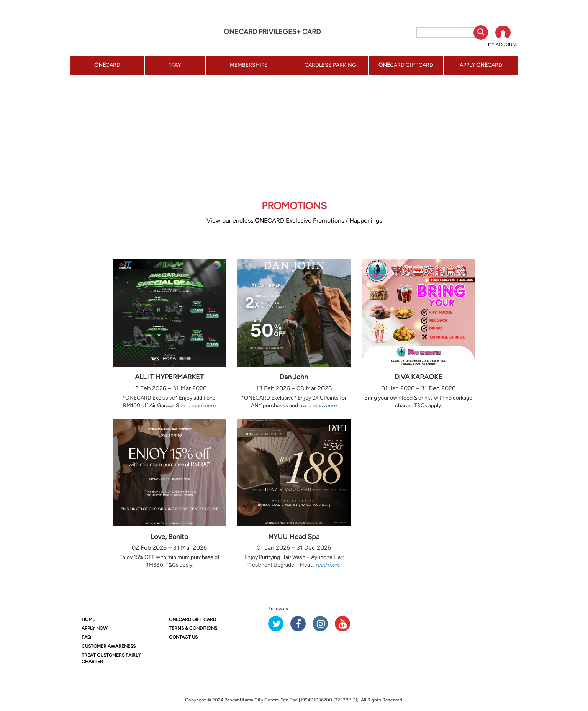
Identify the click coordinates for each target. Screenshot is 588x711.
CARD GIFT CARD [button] (406, 65)
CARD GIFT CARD (192, 619)
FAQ (86, 637)
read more (203, 405)
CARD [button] (107, 65)
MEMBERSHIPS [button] (249, 65)
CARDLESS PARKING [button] (330, 65)
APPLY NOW (95, 628)
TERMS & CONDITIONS (193, 628)
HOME (88, 619)
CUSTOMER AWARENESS (109, 646)
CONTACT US (183, 637)
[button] (503, 37)
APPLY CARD (481, 65)
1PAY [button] (175, 65)
